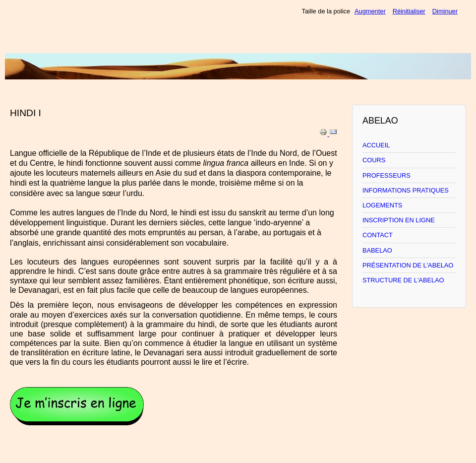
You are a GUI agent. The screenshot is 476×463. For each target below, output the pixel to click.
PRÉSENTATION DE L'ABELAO (408, 265)
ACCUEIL (376, 145)
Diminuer (445, 11)
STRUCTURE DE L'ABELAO (403, 280)
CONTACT (378, 235)
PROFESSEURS (387, 175)
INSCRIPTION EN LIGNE (399, 220)
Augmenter (370, 11)
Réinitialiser (409, 11)
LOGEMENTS (382, 205)
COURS (374, 160)
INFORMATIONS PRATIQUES (406, 190)
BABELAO (377, 250)
